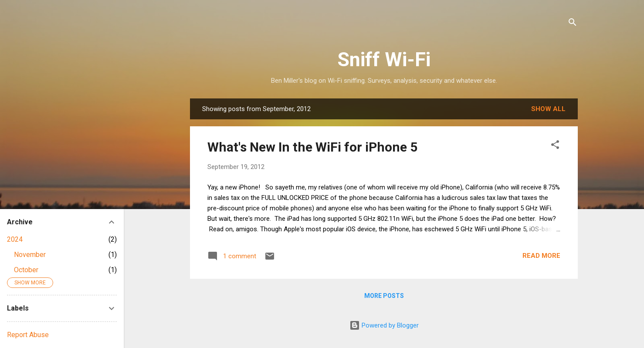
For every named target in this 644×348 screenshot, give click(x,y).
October (26, 270)
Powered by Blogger (384, 325)
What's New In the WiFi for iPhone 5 (312, 147)
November (30, 255)
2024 (15, 239)
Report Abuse (28, 335)
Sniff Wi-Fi (384, 59)
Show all (548, 109)
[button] (555, 146)
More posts (384, 296)
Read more (541, 256)
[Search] (573, 24)
